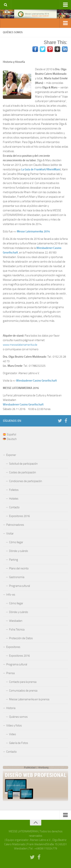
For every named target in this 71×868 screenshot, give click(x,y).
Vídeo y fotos (14, 726)
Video (12, 734)
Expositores (13, 647)
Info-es (11, 595)
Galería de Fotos (19, 743)
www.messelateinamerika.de (20, 345)
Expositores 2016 (19, 516)
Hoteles (14, 499)
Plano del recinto (19, 568)
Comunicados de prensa (23, 691)
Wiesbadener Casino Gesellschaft (36, 381)
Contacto (14, 507)
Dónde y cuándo (19, 551)
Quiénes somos (18, 717)
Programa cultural (20, 586)
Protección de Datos (21, 638)
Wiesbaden (16, 621)
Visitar (10, 534)
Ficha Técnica (17, 630)
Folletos (14, 490)
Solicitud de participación (23, 464)
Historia (11, 708)
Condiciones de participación (26, 481)
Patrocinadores (15, 525)
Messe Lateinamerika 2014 (33, 231)
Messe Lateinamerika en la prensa (29, 699)
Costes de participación (23, 472)
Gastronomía (17, 577)
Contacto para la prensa (23, 682)
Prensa (10, 673)
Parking (14, 560)
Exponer (11, 455)
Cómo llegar (16, 542)
